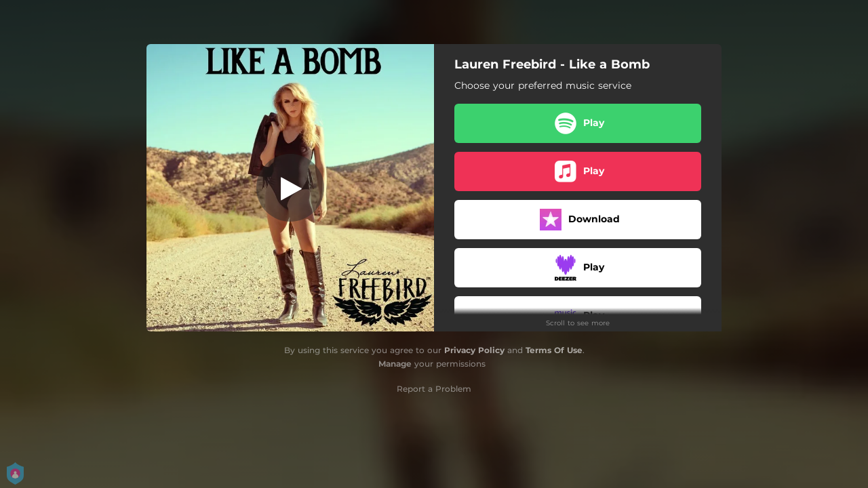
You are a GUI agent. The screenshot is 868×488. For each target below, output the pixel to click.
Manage (395, 364)
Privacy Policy (474, 350)
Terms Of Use (554, 350)
